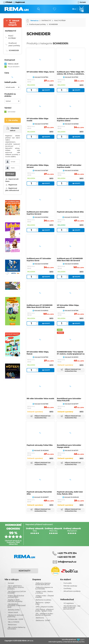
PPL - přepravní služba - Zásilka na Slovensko (44, 614)
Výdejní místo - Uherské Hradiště (44, 596)
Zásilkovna (40, 618)
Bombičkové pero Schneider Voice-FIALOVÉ (69, 400)
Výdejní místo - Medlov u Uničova (44, 592)
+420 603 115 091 (65, 557)
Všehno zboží (13, 64)
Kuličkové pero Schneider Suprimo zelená (68, 120)
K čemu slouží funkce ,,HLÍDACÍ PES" (16, 596)
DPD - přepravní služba (44, 607)
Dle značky (13, 120)
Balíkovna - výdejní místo (43, 603)
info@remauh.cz (67, 562)
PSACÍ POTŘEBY (60, 21)
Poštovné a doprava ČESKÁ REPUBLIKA (43, 584)
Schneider (12, 112)
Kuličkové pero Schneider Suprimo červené (38, 213)
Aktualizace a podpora (72, 591)
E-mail (13, 162)
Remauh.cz (32, 21)
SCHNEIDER (53, 24)
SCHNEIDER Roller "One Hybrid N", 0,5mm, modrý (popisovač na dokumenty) (71, 354)
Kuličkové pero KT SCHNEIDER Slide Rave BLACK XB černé (40, 306)
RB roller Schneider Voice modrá (40, 399)
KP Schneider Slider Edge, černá (40, 72)
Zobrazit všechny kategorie (14, 23)
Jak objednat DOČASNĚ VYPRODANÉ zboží (17, 606)
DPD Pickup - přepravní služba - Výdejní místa (44, 610)
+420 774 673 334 (67, 553)
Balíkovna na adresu (43, 600)
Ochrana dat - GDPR (15, 619)
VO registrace (69, 603)
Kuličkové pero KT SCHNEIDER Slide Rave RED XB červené (70, 260)
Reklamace (12, 625)
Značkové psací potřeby (37, 24)
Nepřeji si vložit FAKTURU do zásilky (15, 601)
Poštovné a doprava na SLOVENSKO (44, 588)
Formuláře (68, 583)
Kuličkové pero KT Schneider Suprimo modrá (69, 166)
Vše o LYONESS (14, 622)
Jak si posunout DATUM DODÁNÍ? (17, 592)
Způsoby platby (14, 610)
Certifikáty (67, 588)
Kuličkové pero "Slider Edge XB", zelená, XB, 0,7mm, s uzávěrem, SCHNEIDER (71, 74)
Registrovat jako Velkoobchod (12, 189)
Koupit (46, 90)
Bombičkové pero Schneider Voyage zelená (69, 446)
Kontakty (25, 571)
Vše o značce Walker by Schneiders (16, 628)
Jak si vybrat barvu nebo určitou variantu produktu (16, 587)
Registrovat (11, 185)
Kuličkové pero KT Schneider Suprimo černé (39, 260)
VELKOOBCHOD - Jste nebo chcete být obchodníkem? (72, 607)
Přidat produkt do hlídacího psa (71, 370)
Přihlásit (10, 174)
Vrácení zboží (13, 612)
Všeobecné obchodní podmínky (16, 616)
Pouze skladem (14, 67)
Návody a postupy (70, 586)
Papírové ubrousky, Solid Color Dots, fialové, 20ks (70, 493)
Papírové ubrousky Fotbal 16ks (40, 445)
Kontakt (11, 583)
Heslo (13, 168)
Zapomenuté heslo (12, 180)
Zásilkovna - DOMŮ (43, 620)
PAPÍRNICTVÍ (46, 21)
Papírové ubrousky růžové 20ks (70, 212)
